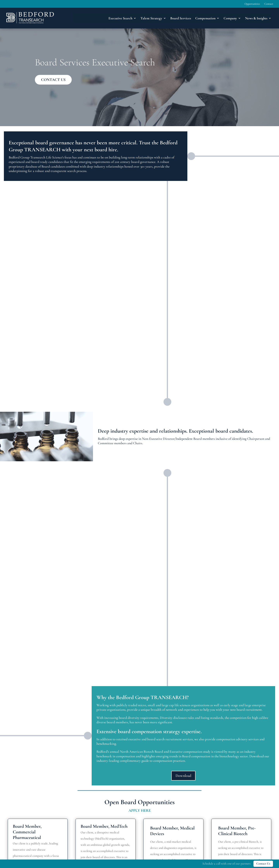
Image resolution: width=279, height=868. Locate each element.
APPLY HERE (140, 811)
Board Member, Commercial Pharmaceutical (27, 832)
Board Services (181, 18)
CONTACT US (53, 80)
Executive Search (120, 18)
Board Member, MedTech (104, 826)
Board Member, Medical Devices (172, 831)
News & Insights (256, 18)
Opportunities (252, 4)
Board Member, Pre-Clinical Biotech (237, 831)
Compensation (205, 18)
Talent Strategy (151, 18)
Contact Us (263, 864)
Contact (269, 4)
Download (183, 776)
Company (230, 18)
